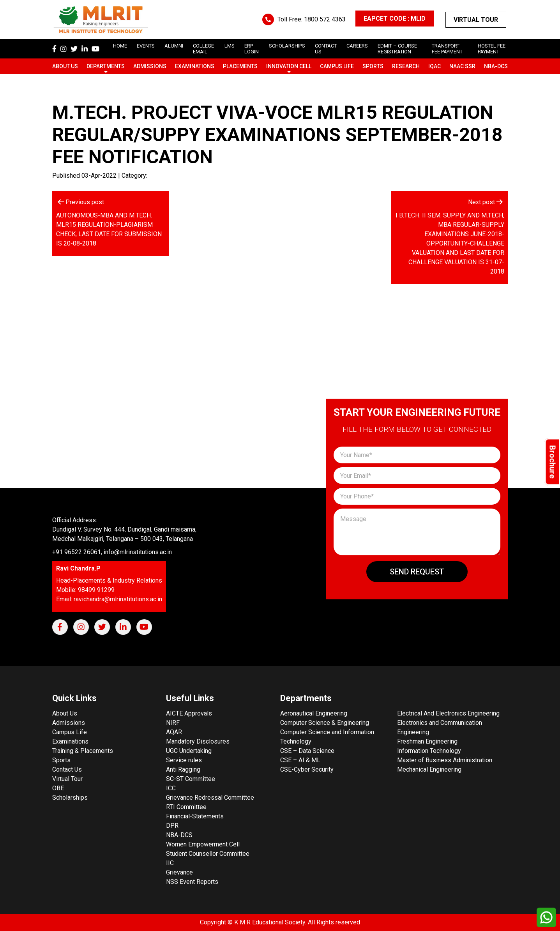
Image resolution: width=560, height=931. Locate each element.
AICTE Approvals (189, 713)
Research (406, 66)
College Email (203, 49)
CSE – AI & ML (300, 760)
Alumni (174, 46)
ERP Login (252, 49)
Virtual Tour (476, 20)
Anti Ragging (183, 769)
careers (357, 46)
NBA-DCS (496, 66)
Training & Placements (83, 751)
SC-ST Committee (191, 779)
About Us (65, 66)
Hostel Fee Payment (492, 49)
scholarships (287, 46)
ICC (171, 788)
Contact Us (67, 769)
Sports (373, 66)
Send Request (417, 572)
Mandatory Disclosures (198, 741)
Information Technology (429, 751)
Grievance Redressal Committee (210, 798)
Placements (240, 66)
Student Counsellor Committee (208, 854)
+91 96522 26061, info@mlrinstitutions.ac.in (112, 552)
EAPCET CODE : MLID (395, 19)
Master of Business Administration (445, 760)
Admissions (150, 66)
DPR (172, 826)
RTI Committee (186, 807)
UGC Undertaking (189, 751)
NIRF (173, 723)
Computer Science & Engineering (325, 723)
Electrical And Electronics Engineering (448, 713)
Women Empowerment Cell (203, 844)
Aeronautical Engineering (314, 713)
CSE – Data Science (307, 751)
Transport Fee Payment (447, 49)
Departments (106, 66)
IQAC (435, 66)
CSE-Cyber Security (307, 769)
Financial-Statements (195, 816)
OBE (58, 788)
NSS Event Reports (192, 882)
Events (146, 46)
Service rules (184, 760)
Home (120, 46)
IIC (170, 863)
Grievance (179, 872)
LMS (230, 46)
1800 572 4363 (325, 19)
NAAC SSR (462, 66)
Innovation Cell (289, 66)
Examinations (195, 66)
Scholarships (70, 798)
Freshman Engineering (427, 741)
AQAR (174, 732)
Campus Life (337, 66)
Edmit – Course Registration (397, 49)
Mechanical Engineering (429, 769)
